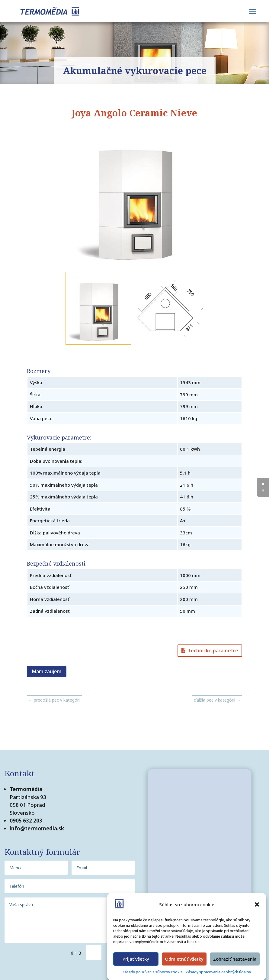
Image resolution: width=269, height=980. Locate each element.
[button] (257, 904)
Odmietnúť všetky (184, 959)
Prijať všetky (136, 959)
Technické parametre (213, 651)
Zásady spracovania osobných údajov (218, 972)
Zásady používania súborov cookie (152, 972)
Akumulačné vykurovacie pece (135, 71)
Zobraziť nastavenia (235, 959)
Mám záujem (47, 671)
